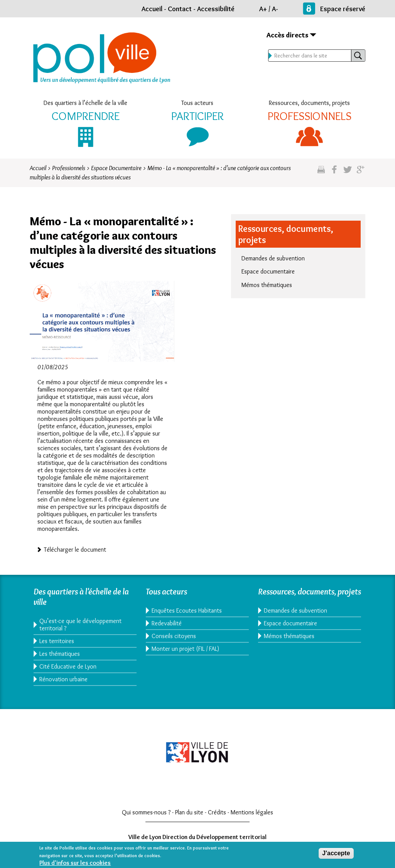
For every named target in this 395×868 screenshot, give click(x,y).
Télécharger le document (75, 549)
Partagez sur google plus (360, 173)
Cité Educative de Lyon (68, 666)
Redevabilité (167, 623)
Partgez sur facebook (334, 173)
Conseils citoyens (174, 636)
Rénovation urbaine (63, 679)
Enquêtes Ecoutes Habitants (187, 610)
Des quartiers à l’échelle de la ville (85, 103)
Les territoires (57, 641)
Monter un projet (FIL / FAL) (185, 649)
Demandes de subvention (273, 258)
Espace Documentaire (116, 168)
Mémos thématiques (267, 285)
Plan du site (189, 812)
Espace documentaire (268, 271)
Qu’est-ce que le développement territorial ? (80, 625)
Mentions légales (252, 812)
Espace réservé (343, 9)
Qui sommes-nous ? (146, 812)
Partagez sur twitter (347, 173)
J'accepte (336, 855)
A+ (263, 9)
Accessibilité (216, 9)
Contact (180, 9)
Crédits (217, 812)
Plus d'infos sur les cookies (75, 864)
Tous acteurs (197, 103)
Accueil (152, 9)
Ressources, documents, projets (309, 103)
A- (275, 9)
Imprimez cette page (321, 173)
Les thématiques (60, 654)
